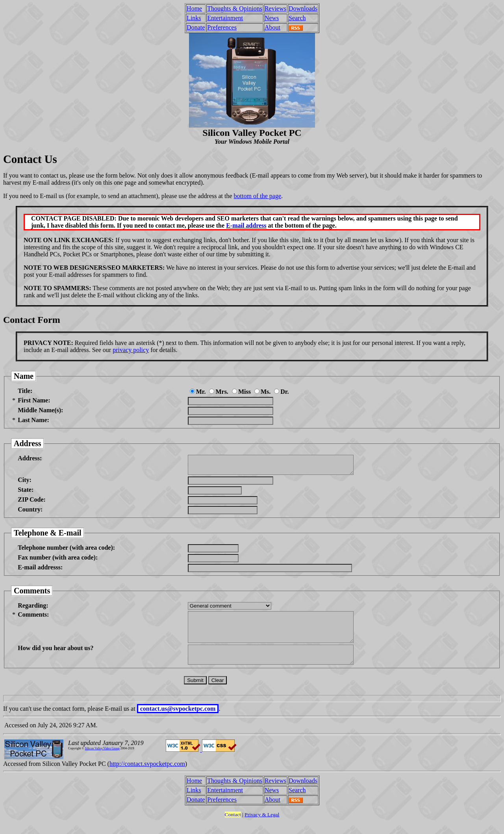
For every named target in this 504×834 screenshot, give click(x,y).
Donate (196, 27)
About (272, 27)
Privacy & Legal (262, 828)
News (272, 18)
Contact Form (32, 320)
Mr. (198, 392)
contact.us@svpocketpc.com (178, 722)
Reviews (275, 8)
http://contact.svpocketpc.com (147, 777)
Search (297, 18)
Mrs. (219, 392)
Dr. (281, 392)
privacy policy (131, 350)
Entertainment (225, 18)
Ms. (262, 392)
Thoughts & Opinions (235, 8)
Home (194, 8)
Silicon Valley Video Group (102, 761)
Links (194, 18)
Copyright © (76, 761)
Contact (233, 828)
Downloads (303, 8)
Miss (241, 392)
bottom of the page (258, 196)
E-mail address (246, 225)
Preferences (222, 27)
